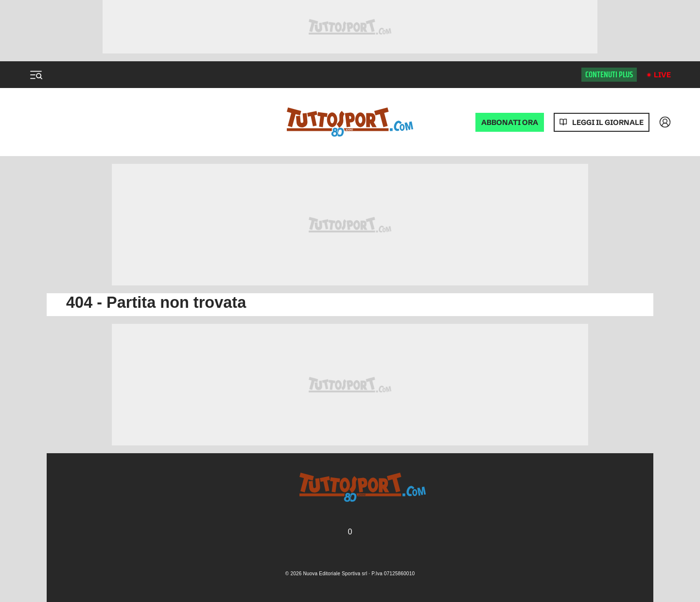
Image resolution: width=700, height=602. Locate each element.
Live (662, 75)
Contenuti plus (609, 75)
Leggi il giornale (608, 122)
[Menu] (36, 75)
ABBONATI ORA (510, 122)
